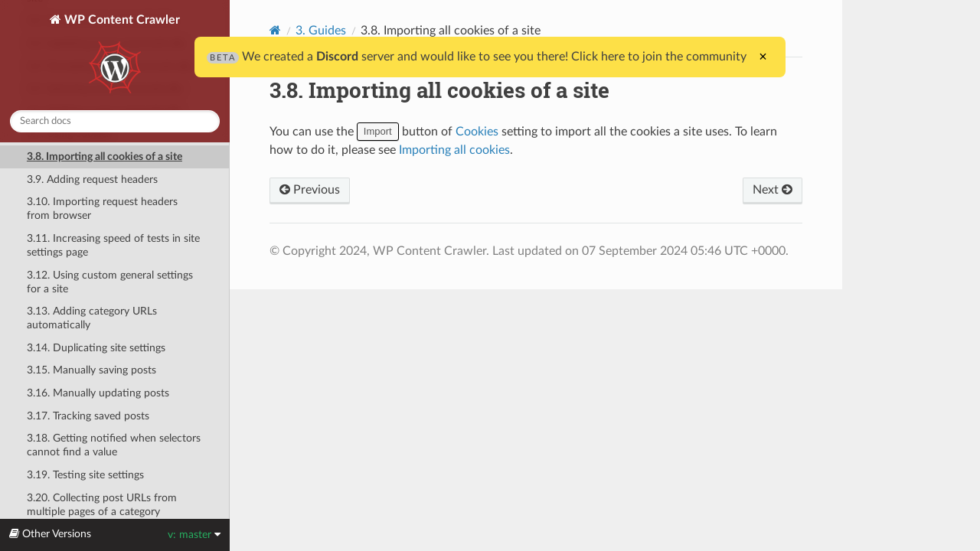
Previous (310, 190)
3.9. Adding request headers (92, 179)
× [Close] (763, 57)
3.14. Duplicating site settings (96, 348)
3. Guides (321, 31)
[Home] (275, 30)
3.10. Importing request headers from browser (102, 209)
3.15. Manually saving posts (91, 370)
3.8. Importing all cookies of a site (105, 156)
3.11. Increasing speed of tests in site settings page (113, 245)
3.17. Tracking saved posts (88, 416)
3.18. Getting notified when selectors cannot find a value (114, 445)
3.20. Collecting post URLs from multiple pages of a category (102, 505)
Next (773, 190)
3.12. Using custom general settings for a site (110, 282)
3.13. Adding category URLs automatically (92, 318)
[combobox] (115, 121)
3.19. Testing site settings (85, 475)
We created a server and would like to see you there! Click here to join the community (477, 57)
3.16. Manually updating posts (98, 393)
